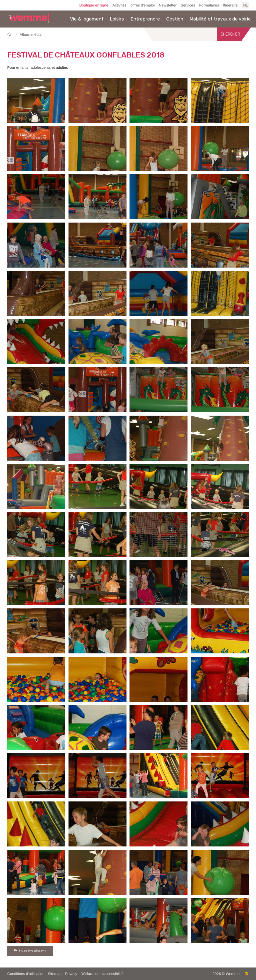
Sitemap (55, 974)
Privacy (71, 974)
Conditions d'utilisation (26, 974)
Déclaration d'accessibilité (102, 974)
